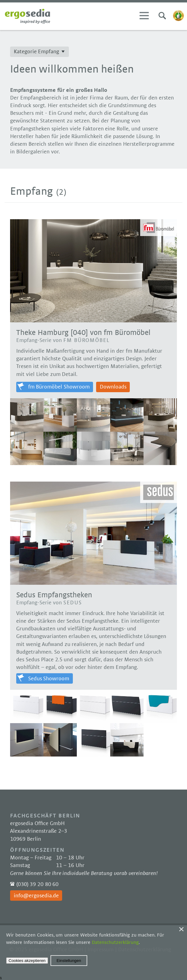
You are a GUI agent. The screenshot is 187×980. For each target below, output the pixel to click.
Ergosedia (28, 16)
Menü (144, 16)
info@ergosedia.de (36, 896)
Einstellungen (69, 961)
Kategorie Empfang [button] (37, 52)
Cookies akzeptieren (27, 961)
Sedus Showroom (49, 679)
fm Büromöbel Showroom (59, 387)
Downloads (113, 387)
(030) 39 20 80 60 (37, 884)
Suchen (162, 16)
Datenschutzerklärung (115, 942)
